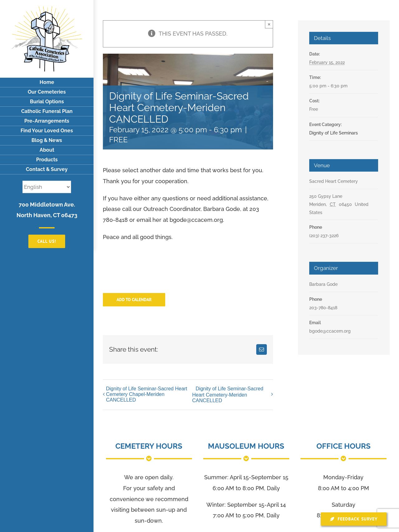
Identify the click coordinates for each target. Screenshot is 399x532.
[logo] (47, 9)
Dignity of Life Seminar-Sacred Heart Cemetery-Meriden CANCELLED (228, 395)
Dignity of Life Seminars (334, 133)
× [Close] (269, 24)
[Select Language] (47, 187)
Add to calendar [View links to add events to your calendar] (134, 300)
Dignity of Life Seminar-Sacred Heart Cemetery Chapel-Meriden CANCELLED (147, 394)
